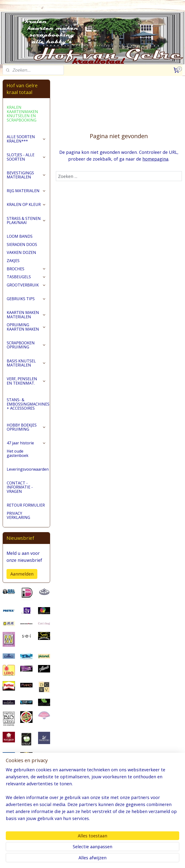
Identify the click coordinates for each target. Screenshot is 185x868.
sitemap (82, 859)
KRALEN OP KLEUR (26, 204)
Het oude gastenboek (18, 453)
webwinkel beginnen (110, 859)
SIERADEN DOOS (22, 244)
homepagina (156, 159)
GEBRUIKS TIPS (26, 299)
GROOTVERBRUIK (26, 285)
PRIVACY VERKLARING (18, 515)
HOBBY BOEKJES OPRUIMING (26, 427)
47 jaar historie (26, 443)
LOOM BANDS (20, 236)
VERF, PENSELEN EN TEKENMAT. (26, 381)
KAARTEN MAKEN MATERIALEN (26, 315)
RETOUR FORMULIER (26, 505)
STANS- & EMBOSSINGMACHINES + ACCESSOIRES (28, 404)
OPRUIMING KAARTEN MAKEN (26, 327)
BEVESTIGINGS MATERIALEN (26, 175)
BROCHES (26, 269)
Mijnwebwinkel (152, 859)
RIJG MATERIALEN (26, 191)
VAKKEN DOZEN (21, 252)
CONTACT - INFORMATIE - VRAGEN (20, 487)
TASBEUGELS (26, 277)
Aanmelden (22, 574)
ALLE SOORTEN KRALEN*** (26, 139)
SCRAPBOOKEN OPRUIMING (26, 345)
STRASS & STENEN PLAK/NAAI (26, 221)
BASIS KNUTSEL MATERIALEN (26, 363)
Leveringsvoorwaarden (28, 469)
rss (92, 859)
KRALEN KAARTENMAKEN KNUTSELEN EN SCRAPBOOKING (22, 114)
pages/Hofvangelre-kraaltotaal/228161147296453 (26, 840)
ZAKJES (13, 261)
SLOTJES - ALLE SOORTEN (26, 157)
